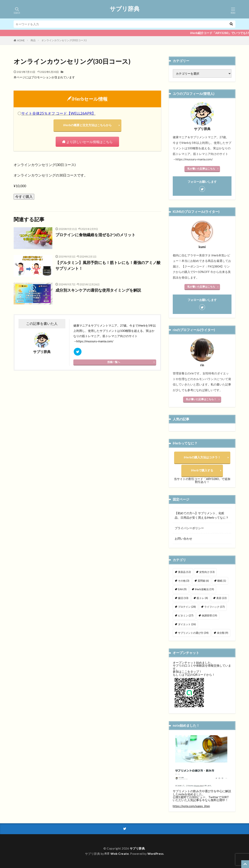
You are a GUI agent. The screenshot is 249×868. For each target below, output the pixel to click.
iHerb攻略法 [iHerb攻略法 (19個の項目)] (204, 589)
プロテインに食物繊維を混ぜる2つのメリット (95, 235)
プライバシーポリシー (189, 528)
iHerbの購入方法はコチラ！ (202, 457)
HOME (21, 40)
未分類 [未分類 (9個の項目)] (223, 633)
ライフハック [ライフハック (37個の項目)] (214, 607)
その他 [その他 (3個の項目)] (184, 581)
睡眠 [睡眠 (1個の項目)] (222, 581)
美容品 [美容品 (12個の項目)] (184, 572)
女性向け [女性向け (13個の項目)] (207, 572)
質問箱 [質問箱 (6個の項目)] (203, 581)
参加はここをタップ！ (187, 671)
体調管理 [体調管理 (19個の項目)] (209, 615)
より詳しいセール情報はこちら (90, 142)
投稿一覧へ (114, 362)
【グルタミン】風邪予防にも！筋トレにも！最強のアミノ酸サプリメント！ (108, 265)
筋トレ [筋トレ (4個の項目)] (202, 598)
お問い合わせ (183, 538)
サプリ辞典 (125, 9)
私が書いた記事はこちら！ (201, 399)
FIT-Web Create (117, 854)
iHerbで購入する (202, 470)
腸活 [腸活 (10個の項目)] (183, 598)
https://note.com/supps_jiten (191, 806)
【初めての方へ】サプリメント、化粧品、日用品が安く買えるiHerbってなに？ (202, 515)
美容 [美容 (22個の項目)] (221, 598)
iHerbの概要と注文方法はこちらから (87, 125)
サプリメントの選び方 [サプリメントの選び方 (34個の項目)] (193, 633)
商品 (33, 40)
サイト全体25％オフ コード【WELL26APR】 (58, 113)
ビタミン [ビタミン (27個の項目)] (186, 615)
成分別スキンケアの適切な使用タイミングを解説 (98, 290)
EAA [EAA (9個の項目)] (182, 589)
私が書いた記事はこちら (201, 169)
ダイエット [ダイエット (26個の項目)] (187, 624)
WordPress (156, 854)
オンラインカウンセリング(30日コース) (64, 40)
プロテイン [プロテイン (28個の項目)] (187, 607)
